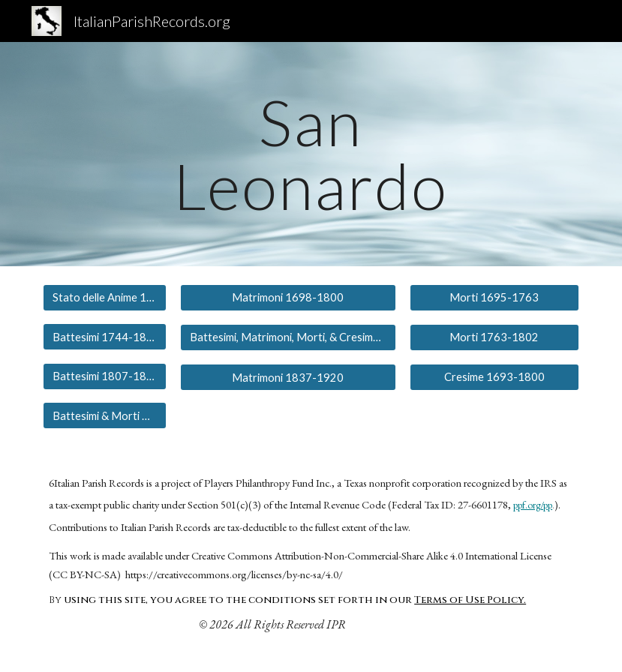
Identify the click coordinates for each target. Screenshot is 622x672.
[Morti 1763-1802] (494, 337)
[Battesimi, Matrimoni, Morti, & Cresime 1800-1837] (288, 337)
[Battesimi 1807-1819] (105, 376)
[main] (311, 154)
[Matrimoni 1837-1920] (288, 377)
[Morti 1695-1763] (494, 298)
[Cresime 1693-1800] (494, 376)
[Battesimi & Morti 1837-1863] (105, 415)
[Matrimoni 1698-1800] (288, 298)
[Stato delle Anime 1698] (105, 298)
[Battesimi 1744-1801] (105, 337)
